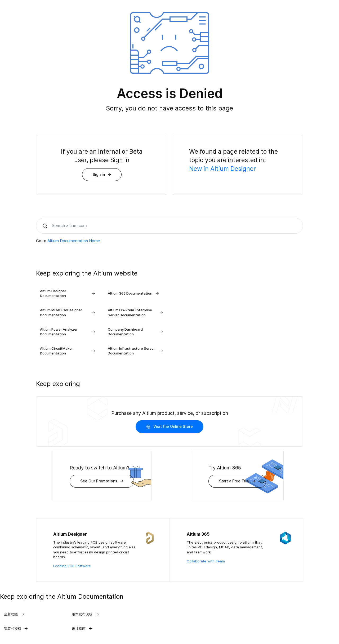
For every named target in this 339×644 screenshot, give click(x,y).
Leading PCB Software (72, 566)
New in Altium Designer (222, 169)
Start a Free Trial (237, 481)
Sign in (102, 174)
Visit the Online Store (169, 426)
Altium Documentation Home (74, 241)
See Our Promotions (102, 481)
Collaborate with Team (206, 561)
